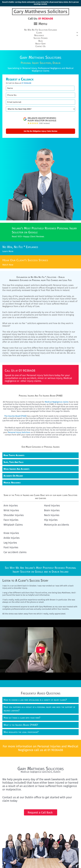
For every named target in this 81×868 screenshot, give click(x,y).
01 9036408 (26, 83)
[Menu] (40, 24)
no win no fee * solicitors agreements (30, 323)
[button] (40, 33)
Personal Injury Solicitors (19, 432)
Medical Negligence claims (57, 401)
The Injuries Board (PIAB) (15, 415)
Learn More (8, 251)
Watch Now (8, 264)
